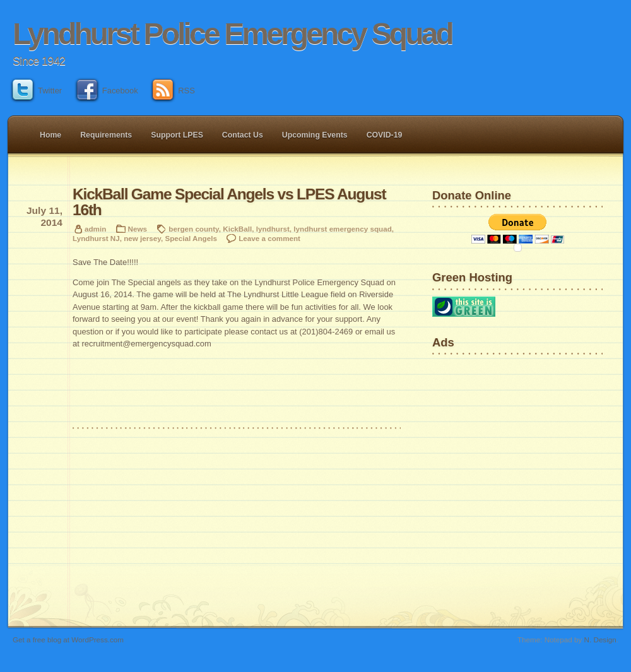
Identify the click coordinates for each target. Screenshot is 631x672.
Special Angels (191, 238)
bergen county (193, 229)
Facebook (108, 91)
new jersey (142, 238)
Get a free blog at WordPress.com (68, 640)
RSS (174, 91)
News (138, 229)
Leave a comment (269, 238)
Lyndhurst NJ (96, 238)
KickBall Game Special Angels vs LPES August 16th (229, 202)
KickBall (237, 229)
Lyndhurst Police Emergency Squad (232, 34)
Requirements (106, 135)
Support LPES (177, 135)
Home (50, 135)
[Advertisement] (472, 400)
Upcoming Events (315, 135)
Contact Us (243, 135)
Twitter (37, 91)
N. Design (600, 640)
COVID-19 (385, 135)
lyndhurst (273, 229)
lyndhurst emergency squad (342, 229)
